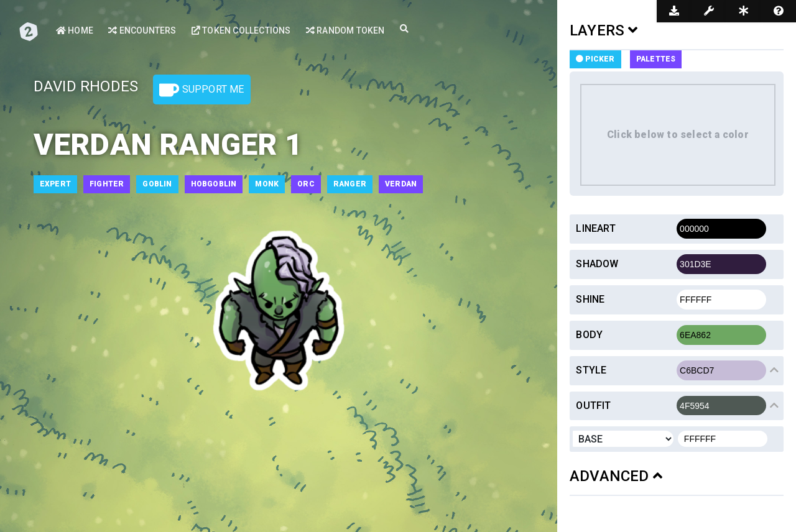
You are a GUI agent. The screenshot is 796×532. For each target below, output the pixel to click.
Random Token (345, 30)
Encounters (142, 30)
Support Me (201, 90)
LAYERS (604, 30)
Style (591, 370)
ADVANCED (616, 476)
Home (75, 30)
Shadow (597, 264)
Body (589, 335)
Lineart (595, 228)
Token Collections (241, 30)
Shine (590, 299)
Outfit (593, 406)
